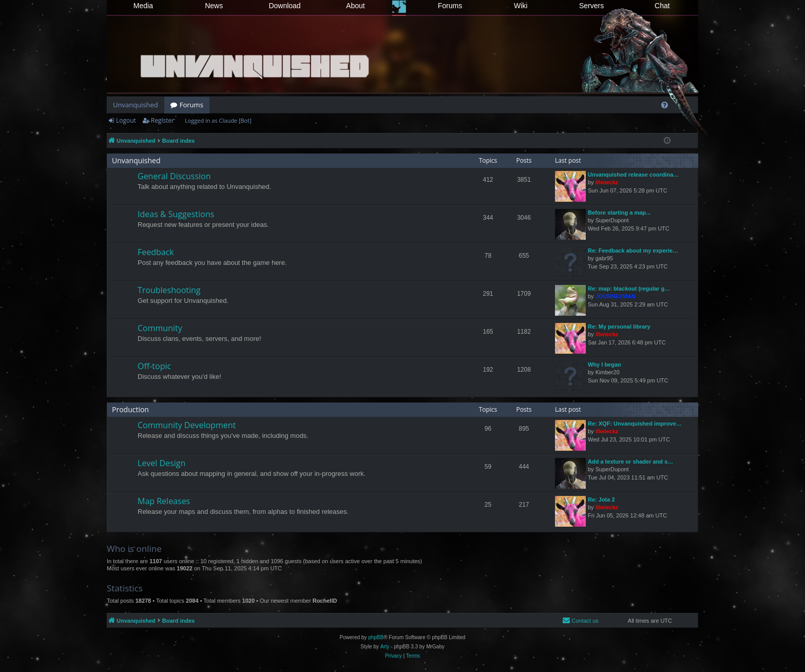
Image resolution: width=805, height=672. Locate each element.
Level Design (161, 463)
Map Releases (164, 501)
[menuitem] (665, 105)
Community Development (187, 425)
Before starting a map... (619, 213)
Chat (662, 6)
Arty (385, 647)
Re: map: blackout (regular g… (629, 289)
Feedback (156, 252)
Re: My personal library (619, 327)
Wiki (521, 6)
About (356, 6)
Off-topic (154, 366)
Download (284, 6)
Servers (591, 6)
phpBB (376, 637)
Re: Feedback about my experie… (633, 251)
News (214, 6)
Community (160, 328)
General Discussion (174, 176)
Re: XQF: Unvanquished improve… (635, 424)
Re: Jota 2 (601, 500)
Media (143, 6)
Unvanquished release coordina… (633, 175)
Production (130, 409)
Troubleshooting (169, 290)
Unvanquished (136, 105)
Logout (126, 120)
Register (162, 120)
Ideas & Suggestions (176, 214)
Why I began (605, 364)
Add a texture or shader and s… (630, 462)
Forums (450, 6)
